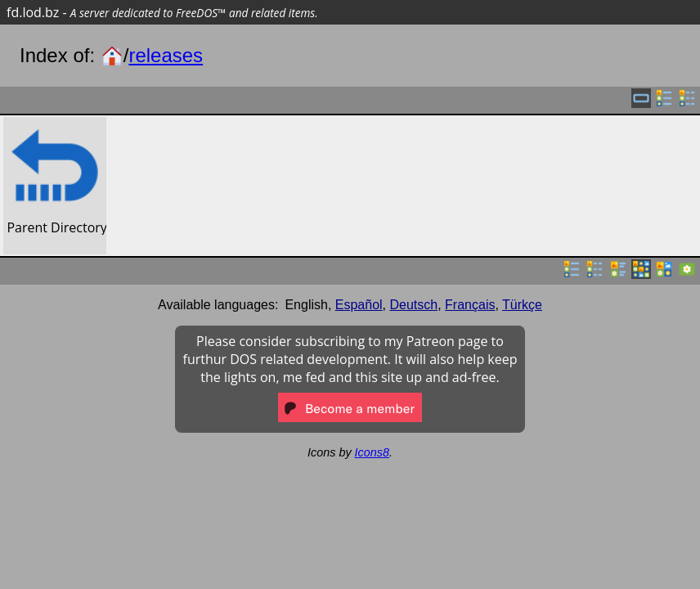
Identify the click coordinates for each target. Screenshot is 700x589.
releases (166, 55)
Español (359, 305)
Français (470, 305)
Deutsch (414, 305)
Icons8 (372, 452)
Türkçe (522, 305)
